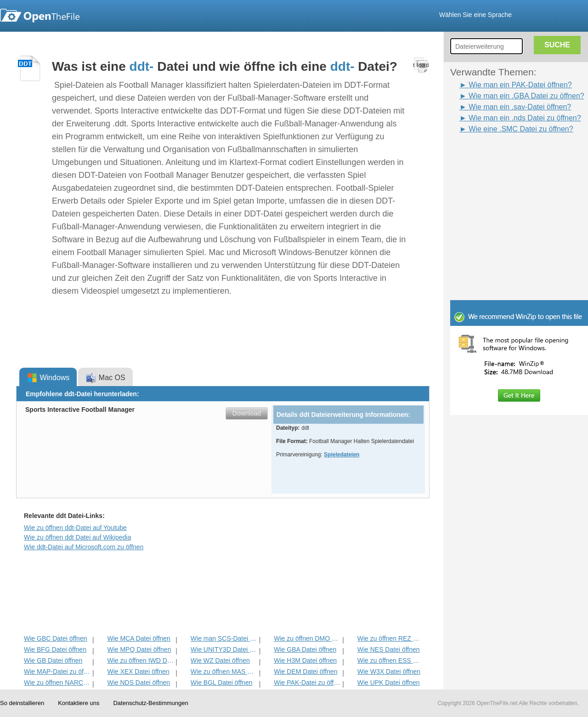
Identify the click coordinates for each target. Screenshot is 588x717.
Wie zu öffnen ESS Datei (391, 660)
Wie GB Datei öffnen (53, 660)
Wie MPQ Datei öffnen (139, 649)
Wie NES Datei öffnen (389, 649)
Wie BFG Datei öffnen (55, 649)
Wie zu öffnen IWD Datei (140, 660)
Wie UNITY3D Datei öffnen (224, 649)
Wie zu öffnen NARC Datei (57, 683)
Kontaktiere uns (79, 703)
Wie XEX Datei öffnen (138, 671)
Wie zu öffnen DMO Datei (307, 638)
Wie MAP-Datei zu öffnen (57, 671)
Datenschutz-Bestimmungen (150, 703)
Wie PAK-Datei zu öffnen (307, 683)
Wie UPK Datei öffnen (389, 683)
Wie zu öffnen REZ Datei (391, 638)
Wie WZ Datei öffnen (220, 660)
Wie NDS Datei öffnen (139, 683)
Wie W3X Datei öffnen (389, 671)
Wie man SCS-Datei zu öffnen (224, 638)
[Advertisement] (505, 155)
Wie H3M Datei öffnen (305, 660)
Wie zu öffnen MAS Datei (224, 671)
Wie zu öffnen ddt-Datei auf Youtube (75, 528)
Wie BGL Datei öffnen (222, 683)
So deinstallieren (22, 703)
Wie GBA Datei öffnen (305, 649)
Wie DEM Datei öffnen (305, 671)
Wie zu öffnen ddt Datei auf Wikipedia (77, 537)
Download (247, 413)
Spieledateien (342, 455)
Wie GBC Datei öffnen (55, 638)
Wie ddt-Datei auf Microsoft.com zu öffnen (84, 547)
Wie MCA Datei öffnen (139, 638)
